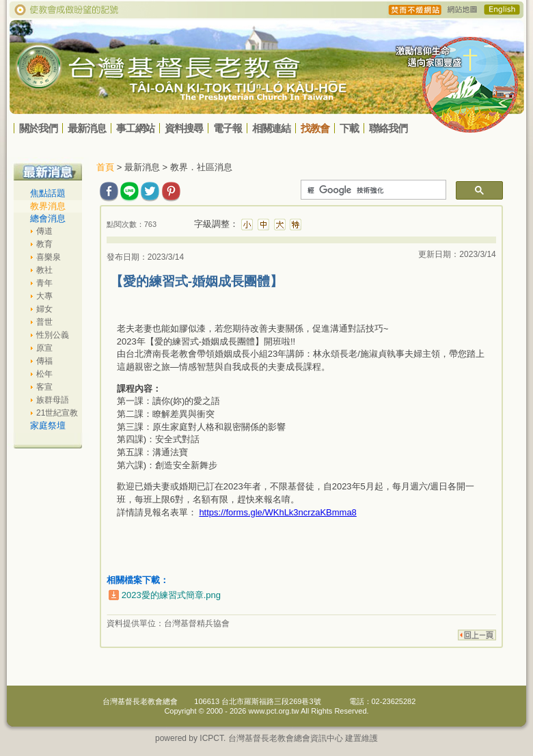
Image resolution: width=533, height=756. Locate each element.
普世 (44, 322)
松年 (44, 374)
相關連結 (271, 128)
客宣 (44, 387)
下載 (349, 128)
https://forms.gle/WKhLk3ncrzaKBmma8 (277, 512)
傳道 (44, 231)
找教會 (315, 128)
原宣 (44, 348)
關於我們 (38, 128)
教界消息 (48, 206)
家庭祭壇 (48, 426)
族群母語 (53, 400)
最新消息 (87, 128)
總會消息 (48, 218)
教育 (44, 244)
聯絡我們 (388, 128)
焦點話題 (48, 193)
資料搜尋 (184, 128)
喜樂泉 (49, 257)
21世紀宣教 (57, 413)
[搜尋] (372, 190)
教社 (44, 270)
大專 (44, 296)
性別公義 (53, 335)
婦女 (44, 309)
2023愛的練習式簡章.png (171, 595)
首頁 (105, 167)
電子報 (228, 128)
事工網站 (135, 128)
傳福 (44, 361)
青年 (44, 283)
